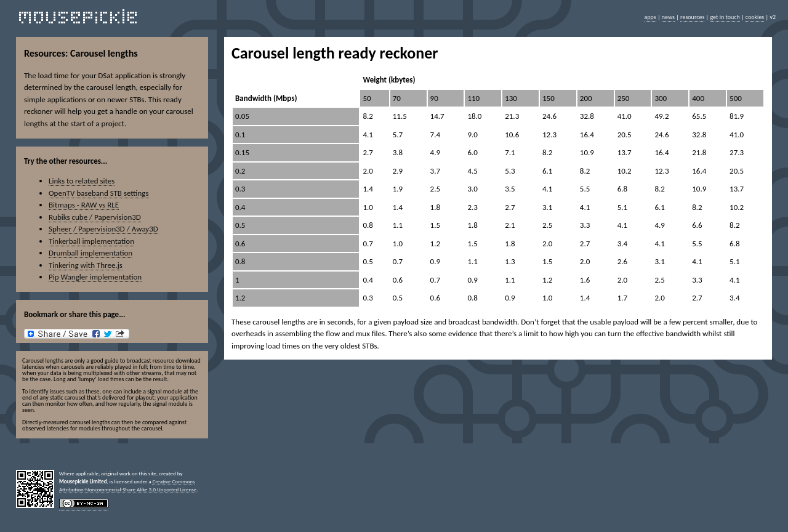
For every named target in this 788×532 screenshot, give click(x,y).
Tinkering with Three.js (86, 265)
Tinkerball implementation (91, 241)
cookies (755, 17)
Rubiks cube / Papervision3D (95, 217)
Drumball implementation (90, 253)
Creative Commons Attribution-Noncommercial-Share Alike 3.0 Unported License (128, 485)
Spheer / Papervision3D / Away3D (103, 229)
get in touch (725, 17)
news (668, 17)
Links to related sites (82, 181)
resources (692, 17)
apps (650, 17)
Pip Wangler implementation (95, 277)
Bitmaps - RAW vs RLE (84, 205)
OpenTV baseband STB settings (99, 193)
